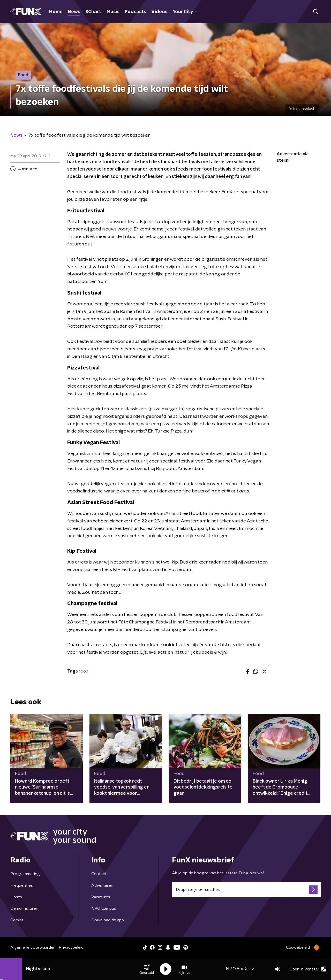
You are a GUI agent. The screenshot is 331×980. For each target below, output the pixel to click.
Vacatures (101, 897)
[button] (147, 969)
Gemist (17, 920)
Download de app (108, 920)
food (84, 671)
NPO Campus (104, 908)
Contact (99, 874)
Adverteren (102, 885)
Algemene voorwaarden (33, 947)
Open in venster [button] (308, 969)
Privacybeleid (71, 947)
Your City (185, 12)
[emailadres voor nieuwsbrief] (246, 890)
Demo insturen (24, 908)
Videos (159, 12)
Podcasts (135, 12)
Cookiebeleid (298, 947)
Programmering (25, 874)
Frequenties (22, 885)
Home (56, 12)
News (74, 12)
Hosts (16, 897)
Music (113, 12)
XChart (93, 12)
